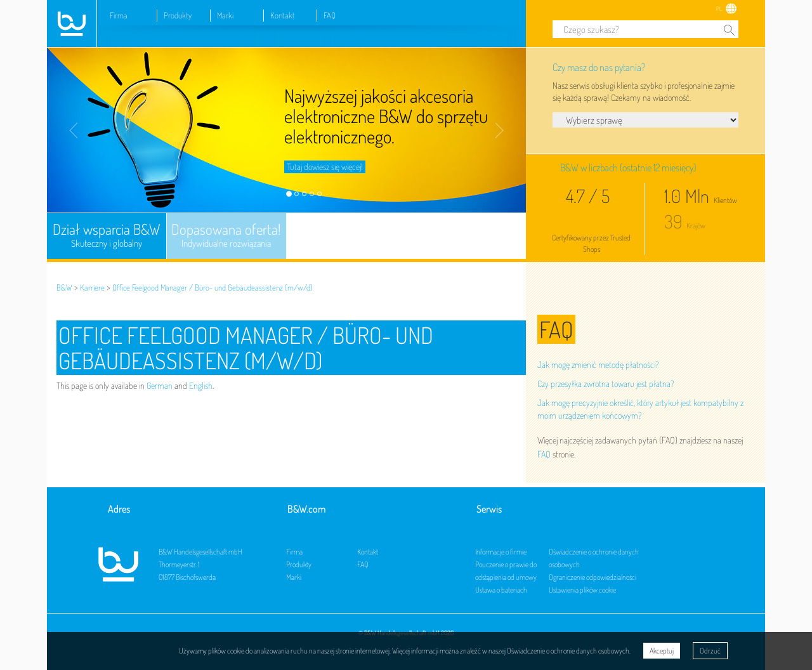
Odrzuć (710, 651)
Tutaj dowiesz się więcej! (325, 167)
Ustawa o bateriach (501, 590)
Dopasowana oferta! (226, 235)
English (201, 385)
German (160, 385)
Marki (225, 15)
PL (719, 9)
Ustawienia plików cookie (582, 590)
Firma (119, 15)
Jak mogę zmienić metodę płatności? (598, 365)
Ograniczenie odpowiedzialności (593, 577)
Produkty (178, 15)
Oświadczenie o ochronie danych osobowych (568, 651)
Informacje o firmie (501, 552)
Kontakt (283, 15)
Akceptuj (662, 651)
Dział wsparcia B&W (107, 235)
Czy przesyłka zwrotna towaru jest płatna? (606, 384)
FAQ (330, 15)
